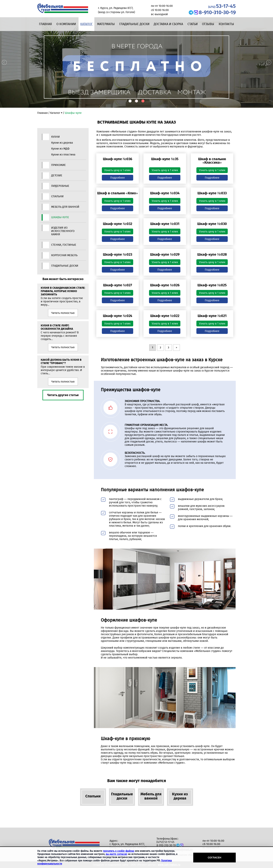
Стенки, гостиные (64, 245)
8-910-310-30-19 (217, 12)
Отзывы (208, 24)
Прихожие (58, 165)
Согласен (214, 858)
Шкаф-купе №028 (212, 254)
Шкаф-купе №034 (165, 193)
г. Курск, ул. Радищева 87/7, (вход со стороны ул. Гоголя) (128, 846)
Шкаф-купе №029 (165, 254)
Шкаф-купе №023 (117, 254)
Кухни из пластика (63, 154)
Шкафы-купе (60, 217)
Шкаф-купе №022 (165, 316)
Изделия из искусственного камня (63, 231)
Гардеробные (60, 186)
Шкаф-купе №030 (212, 224)
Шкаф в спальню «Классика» (212, 161)
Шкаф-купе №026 (165, 285)
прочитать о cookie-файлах (119, 851)
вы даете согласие (116, 854)
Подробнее (118, 178)
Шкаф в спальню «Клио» (118, 193)
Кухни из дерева (62, 143)
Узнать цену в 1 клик (117, 170)
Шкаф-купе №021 (212, 316)
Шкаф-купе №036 (118, 159)
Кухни (55, 137)
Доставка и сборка (168, 24)
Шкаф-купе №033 (212, 193)
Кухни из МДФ (60, 149)
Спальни (57, 196)
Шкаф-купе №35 (165, 159)
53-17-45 (222, 6)
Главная (45, 24)
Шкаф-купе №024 (117, 316)
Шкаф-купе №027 (118, 285)
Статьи (193, 24)
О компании (66, 24)
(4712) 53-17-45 (165, 842)
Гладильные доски (134, 24)
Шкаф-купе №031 (165, 224)
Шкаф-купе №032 (117, 224)
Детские (57, 175)
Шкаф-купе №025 (212, 285)
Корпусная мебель (64, 255)
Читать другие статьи (63, 395)
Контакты (226, 24)
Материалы (106, 24)
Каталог (86, 24)
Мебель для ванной (65, 207)
